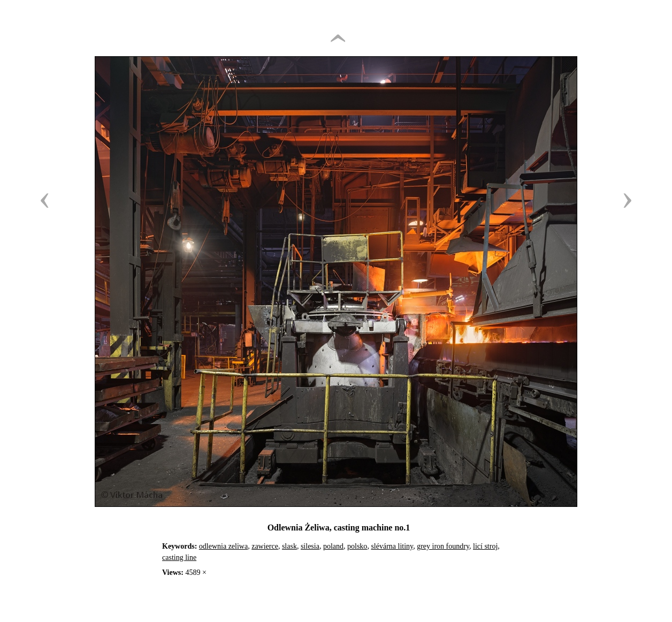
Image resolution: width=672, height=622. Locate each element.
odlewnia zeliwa (223, 546)
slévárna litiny (392, 546)
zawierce (265, 546)
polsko (357, 546)
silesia (310, 546)
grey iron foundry (443, 546)
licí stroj (485, 546)
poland (333, 546)
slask (289, 546)
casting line (179, 557)
